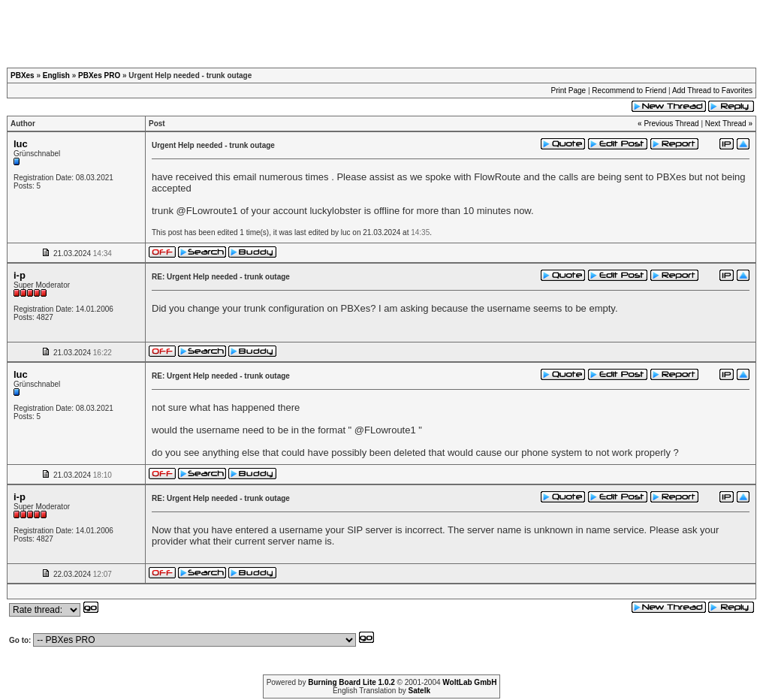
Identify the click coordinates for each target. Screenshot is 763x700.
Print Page (568, 91)
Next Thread (726, 124)
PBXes (23, 75)
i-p (20, 275)
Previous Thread (671, 124)
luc (21, 144)
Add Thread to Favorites (712, 91)
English (56, 75)
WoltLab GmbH (469, 682)
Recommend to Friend (629, 91)
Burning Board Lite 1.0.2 (351, 682)
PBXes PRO (99, 75)
